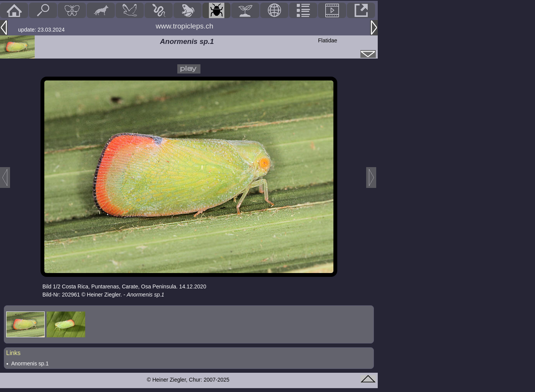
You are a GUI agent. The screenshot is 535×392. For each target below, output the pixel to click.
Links (13, 353)
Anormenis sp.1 (30, 364)
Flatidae (328, 40)
